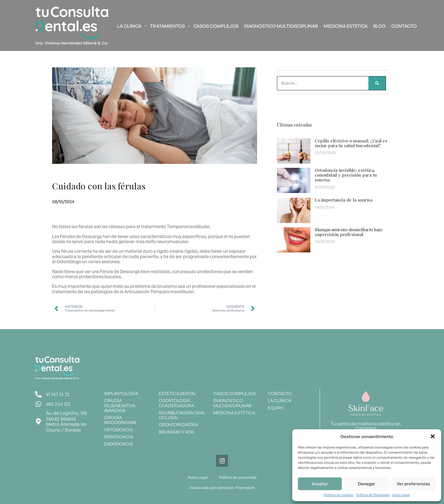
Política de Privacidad (373, 495)
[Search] (377, 83)
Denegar (367, 484)
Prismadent (245, 488)
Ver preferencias (413, 484)
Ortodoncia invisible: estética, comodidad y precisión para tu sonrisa (346, 175)
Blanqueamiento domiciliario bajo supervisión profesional (349, 232)
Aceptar (320, 484)
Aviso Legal (401, 495)
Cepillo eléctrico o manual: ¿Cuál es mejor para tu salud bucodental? (351, 143)
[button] (433, 436)
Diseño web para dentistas (211, 488)
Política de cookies (339, 495)
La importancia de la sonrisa (344, 200)
